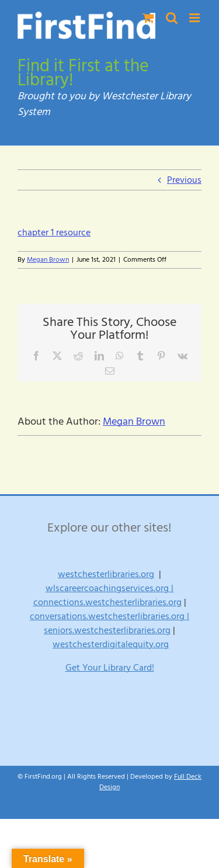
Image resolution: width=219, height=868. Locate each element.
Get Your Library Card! (110, 668)
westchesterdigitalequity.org (111, 644)
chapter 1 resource (54, 232)
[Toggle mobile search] (172, 18)
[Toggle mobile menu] (195, 18)
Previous (184, 180)
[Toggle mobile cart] (148, 18)
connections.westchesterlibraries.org (107, 602)
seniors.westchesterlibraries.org (107, 630)
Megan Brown (48, 260)
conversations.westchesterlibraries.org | (109, 616)
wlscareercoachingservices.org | (109, 588)
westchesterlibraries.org (106, 574)
